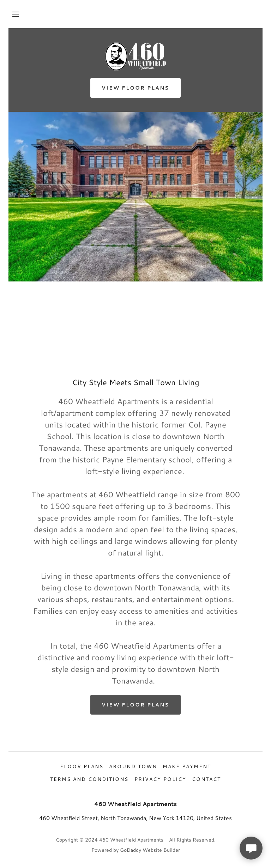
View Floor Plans (135, 88)
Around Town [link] (133, 766)
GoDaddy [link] (131, 850)
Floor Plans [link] (82, 766)
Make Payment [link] (187, 766)
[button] (16, 14)
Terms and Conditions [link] (89, 779)
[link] (135, 56)
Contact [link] (206, 779)
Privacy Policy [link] (160, 779)
